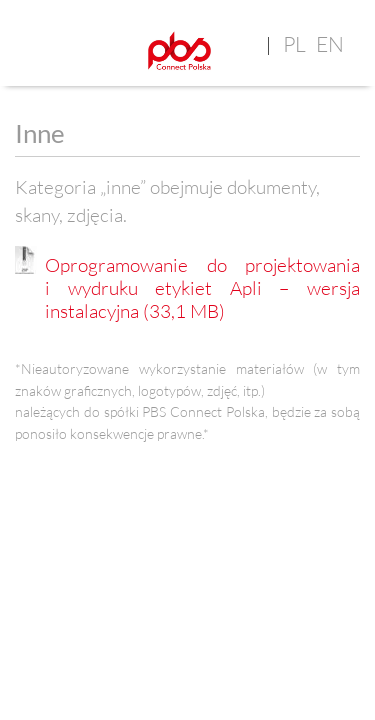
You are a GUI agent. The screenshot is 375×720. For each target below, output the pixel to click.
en (330, 44)
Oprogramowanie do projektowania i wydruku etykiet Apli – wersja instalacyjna (202, 288)
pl (294, 44)
